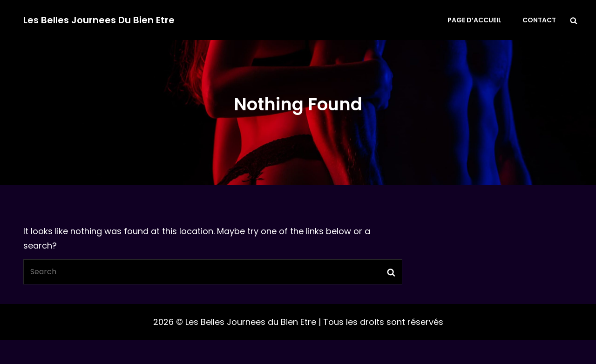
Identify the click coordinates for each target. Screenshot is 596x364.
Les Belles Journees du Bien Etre (99, 20)
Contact (539, 20)
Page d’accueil (474, 20)
